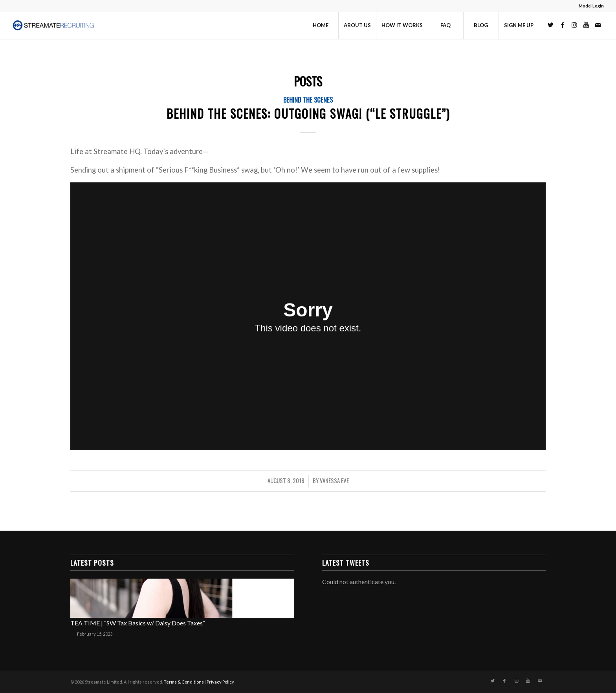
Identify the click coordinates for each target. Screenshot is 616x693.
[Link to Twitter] (551, 25)
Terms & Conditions (184, 682)
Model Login (591, 6)
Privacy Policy (220, 682)
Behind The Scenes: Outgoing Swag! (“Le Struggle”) (308, 113)
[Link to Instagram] (574, 25)
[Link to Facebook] (563, 25)
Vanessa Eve (334, 480)
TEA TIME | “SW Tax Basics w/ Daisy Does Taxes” (138, 623)
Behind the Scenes (308, 100)
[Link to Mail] (598, 25)
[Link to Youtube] (586, 25)
